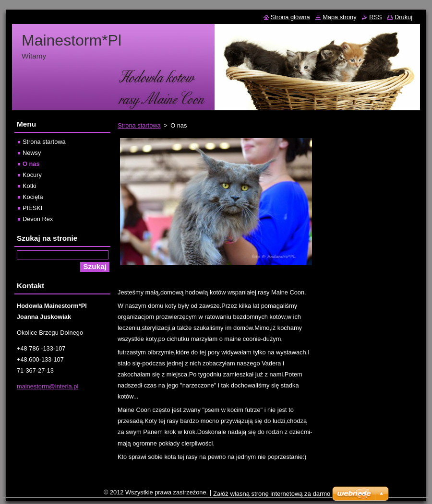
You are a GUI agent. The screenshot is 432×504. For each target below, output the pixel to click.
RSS (375, 17)
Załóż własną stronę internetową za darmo (272, 494)
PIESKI (32, 208)
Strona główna (290, 17)
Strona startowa (139, 125)
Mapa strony (339, 17)
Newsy (32, 153)
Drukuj (403, 17)
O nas (31, 164)
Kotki (29, 186)
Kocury (32, 175)
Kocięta (33, 197)
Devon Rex (38, 219)
